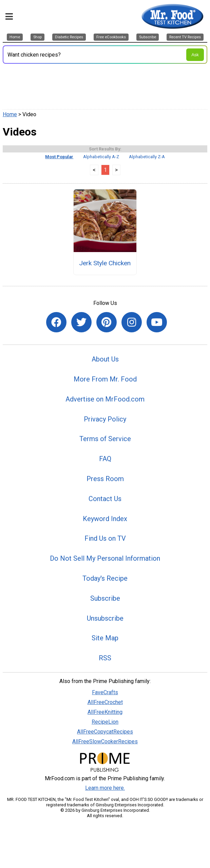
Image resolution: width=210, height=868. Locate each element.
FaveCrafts (105, 692)
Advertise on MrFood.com (105, 399)
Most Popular (59, 157)
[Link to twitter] (81, 322)
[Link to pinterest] (107, 322)
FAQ (105, 459)
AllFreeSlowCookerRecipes (105, 741)
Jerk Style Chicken (105, 263)
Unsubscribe (105, 618)
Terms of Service (105, 439)
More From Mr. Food (105, 379)
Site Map (105, 638)
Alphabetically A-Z (101, 157)
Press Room (105, 479)
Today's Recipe (105, 578)
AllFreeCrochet (105, 702)
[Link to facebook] (56, 322)
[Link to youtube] (157, 322)
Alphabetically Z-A (147, 157)
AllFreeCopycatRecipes (105, 732)
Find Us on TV (105, 538)
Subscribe (105, 598)
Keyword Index (105, 519)
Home (10, 114)
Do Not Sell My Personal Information (105, 558)
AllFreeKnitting (105, 712)
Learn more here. (105, 788)
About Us (105, 359)
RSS (105, 658)
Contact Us (105, 499)
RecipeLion (105, 722)
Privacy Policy (105, 419)
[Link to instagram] (132, 322)
